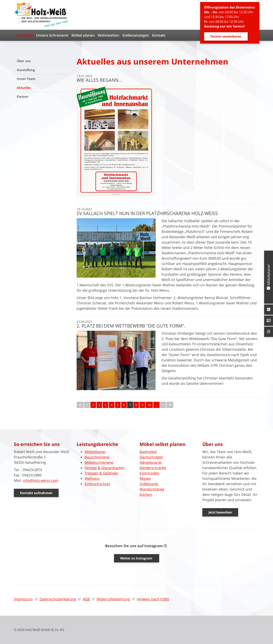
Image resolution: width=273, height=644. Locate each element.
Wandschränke (152, 489)
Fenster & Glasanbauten (105, 468)
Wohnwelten (108, 35)
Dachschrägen (151, 457)
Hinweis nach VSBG (153, 599)
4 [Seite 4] (112, 405)
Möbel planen (83, 35)
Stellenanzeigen (136, 35)
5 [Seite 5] (118, 405)
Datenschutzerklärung (58, 599)
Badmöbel (148, 452)
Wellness (92, 478)
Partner (23, 97)
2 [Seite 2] (99, 405)
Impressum (23, 599)
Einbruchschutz (97, 484)
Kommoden (149, 473)
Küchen (146, 494)
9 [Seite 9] (142, 405)
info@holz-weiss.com (41, 480)
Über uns (24, 61)
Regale (145, 478)
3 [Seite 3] (106, 405)
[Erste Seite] (80, 405)
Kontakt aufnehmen (36, 493)
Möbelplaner (95, 452)
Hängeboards (151, 462)
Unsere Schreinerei (52, 35)
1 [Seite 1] (93, 405)
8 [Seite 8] (136, 405)
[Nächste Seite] (163, 405)
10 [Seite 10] (149, 405)
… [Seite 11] (156, 405)
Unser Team (26, 79)
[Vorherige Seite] (87, 405)
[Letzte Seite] (170, 405)
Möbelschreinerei (99, 462)
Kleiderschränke (153, 468)
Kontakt (159, 35)
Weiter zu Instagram (137, 558)
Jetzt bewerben (220, 512)
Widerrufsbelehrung (113, 599)
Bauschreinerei (97, 457)
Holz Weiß (24, 35)
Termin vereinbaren (226, 36)
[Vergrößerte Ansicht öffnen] (116, 141)
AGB (86, 599)
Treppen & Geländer (101, 473)
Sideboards (149, 484)
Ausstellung (26, 70)
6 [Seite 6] (124, 405)
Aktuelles (24, 88)
